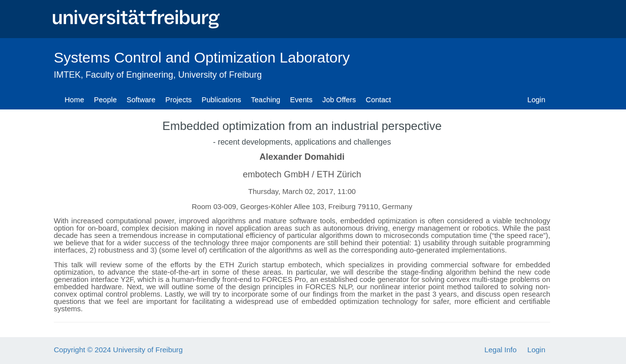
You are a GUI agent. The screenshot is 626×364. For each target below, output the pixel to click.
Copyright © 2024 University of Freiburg (118, 350)
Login (536, 99)
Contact (379, 99)
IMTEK (67, 75)
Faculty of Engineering (129, 75)
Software (141, 99)
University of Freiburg (220, 75)
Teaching (266, 99)
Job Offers (339, 99)
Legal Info (500, 350)
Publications (221, 99)
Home (74, 99)
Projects (179, 99)
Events (301, 99)
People (105, 99)
